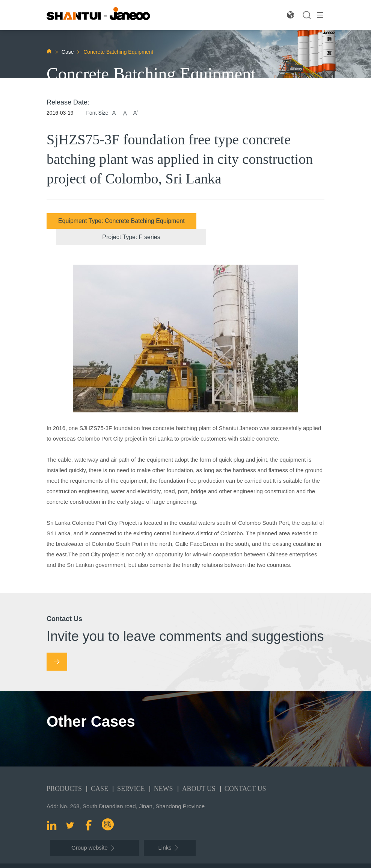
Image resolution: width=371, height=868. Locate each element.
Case (69, 52)
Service (131, 773)
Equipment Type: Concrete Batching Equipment (113, 221)
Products (64, 773)
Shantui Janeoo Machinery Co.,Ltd (104, 857)
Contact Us (245, 773)
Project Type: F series (258, 221)
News (164, 773)
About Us (199, 773)
